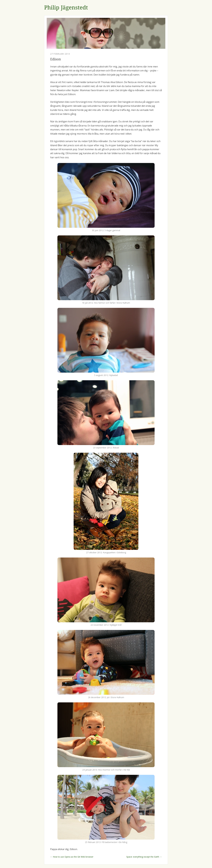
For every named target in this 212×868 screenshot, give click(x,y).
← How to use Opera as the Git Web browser (72, 857)
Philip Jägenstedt (66, 8)
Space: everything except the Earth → (144, 857)
